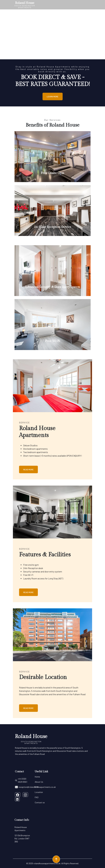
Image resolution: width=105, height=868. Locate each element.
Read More (28, 469)
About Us (39, 782)
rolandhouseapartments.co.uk (47, 863)
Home (37, 777)
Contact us (40, 802)
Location (39, 792)
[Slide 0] (52, 56)
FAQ (37, 797)
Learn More (53, 96)
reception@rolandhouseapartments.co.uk (35, 787)
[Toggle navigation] (89, 5)
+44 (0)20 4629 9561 (21, 780)
